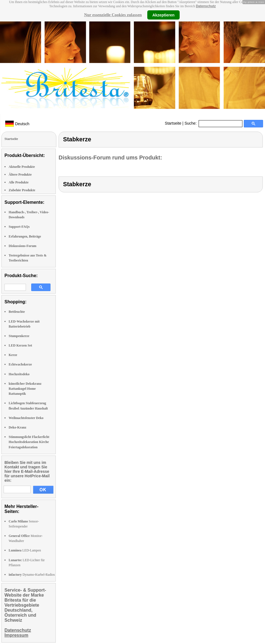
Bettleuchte (17, 312)
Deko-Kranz (17, 427)
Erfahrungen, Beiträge (25, 236)
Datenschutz (206, 6)
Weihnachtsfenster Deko (26, 418)
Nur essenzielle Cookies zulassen (113, 15)
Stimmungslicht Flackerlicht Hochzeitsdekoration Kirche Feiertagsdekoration (29, 442)
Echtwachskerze (20, 364)
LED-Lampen (25, 550)
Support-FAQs (19, 227)
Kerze (13, 355)
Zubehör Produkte (22, 190)
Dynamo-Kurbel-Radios (32, 575)
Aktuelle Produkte (22, 167)
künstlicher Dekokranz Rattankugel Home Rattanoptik (25, 389)
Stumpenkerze (19, 336)
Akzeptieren (163, 15)
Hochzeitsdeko (19, 374)
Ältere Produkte (20, 175)
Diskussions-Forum (22, 246)
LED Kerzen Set (20, 345)
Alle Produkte (19, 182)
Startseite (173, 123)
